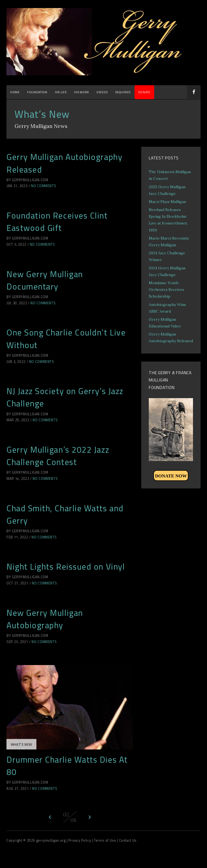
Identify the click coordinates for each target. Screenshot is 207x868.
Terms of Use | (106, 840)
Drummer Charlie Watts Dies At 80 (67, 766)
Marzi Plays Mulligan (167, 202)
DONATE (144, 92)
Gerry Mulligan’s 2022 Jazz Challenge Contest (58, 456)
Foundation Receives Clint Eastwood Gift (57, 222)
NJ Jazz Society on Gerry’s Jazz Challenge (65, 397)
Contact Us (128, 840)
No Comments (44, 186)
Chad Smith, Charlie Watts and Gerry (65, 514)
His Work (82, 92)
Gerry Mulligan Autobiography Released (64, 163)
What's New (21, 744)
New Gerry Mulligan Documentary (45, 280)
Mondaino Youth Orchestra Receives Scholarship (166, 290)
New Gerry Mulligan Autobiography (45, 619)
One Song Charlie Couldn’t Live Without (66, 339)
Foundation (37, 92)
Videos (102, 92)
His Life (61, 92)
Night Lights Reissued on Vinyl (66, 567)
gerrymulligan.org (51, 840)
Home (15, 92)
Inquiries (123, 92)
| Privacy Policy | (80, 840)
